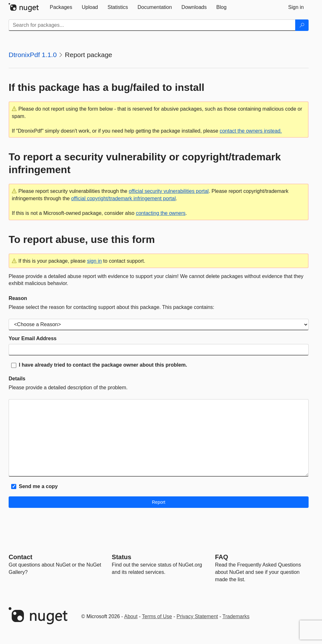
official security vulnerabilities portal (168, 191)
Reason (18, 298)
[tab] (61, 7)
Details (17, 379)
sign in (94, 261)
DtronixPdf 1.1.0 (33, 55)
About (131, 616)
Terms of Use (157, 616)
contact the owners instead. (251, 131)
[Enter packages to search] (152, 25)
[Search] (302, 25)
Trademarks (236, 616)
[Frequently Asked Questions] (222, 557)
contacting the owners (161, 213)
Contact (20, 557)
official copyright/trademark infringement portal (124, 198)
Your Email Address (33, 338)
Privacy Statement (197, 616)
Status (121, 557)
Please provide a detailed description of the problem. (68, 388)
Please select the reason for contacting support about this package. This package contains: (112, 307)
